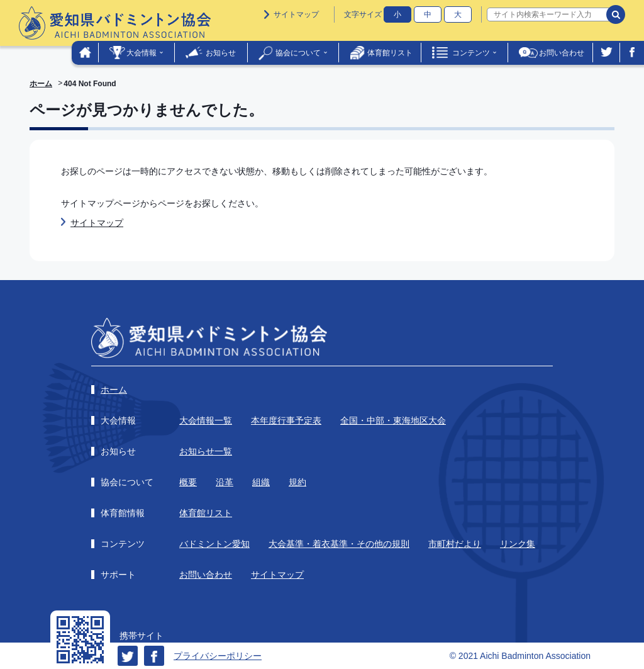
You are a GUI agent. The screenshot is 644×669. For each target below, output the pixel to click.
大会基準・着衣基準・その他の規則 (339, 544)
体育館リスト (390, 53)
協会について (298, 53)
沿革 (225, 482)
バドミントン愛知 (214, 544)
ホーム (41, 84)
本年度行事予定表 (286, 420)
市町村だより (455, 544)
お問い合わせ (562, 53)
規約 (297, 482)
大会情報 (142, 53)
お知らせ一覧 (206, 451)
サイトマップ (296, 14)
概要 (188, 482)
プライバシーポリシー (218, 656)
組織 (261, 482)
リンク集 (518, 544)
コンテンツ (471, 53)
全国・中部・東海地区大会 (393, 420)
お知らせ (221, 53)
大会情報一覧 (206, 420)
